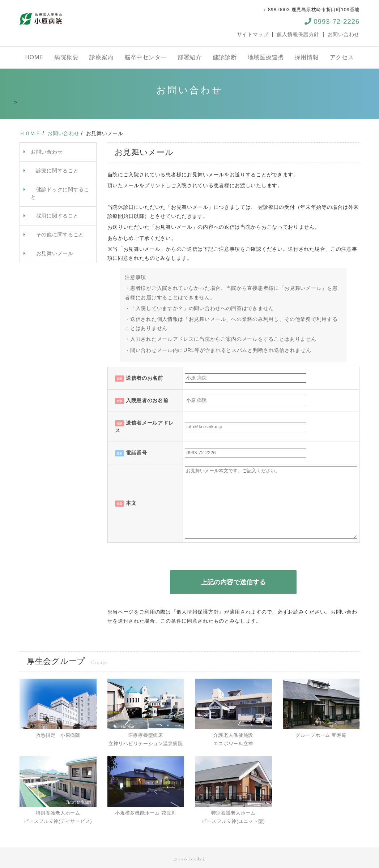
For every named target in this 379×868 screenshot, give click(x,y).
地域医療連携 (266, 57)
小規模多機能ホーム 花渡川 (146, 813)
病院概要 (66, 57)
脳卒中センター (146, 57)
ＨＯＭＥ (30, 133)
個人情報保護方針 (298, 34)
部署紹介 (190, 57)
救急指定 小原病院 (58, 735)
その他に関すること (57, 235)
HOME (35, 57)
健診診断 (225, 57)
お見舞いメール (52, 253)
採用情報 (307, 57)
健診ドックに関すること (60, 193)
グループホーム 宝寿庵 (321, 735)
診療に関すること (55, 171)
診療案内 (101, 57)
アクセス (342, 57)
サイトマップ (253, 34)
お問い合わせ (344, 34)
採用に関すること (55, 216)
